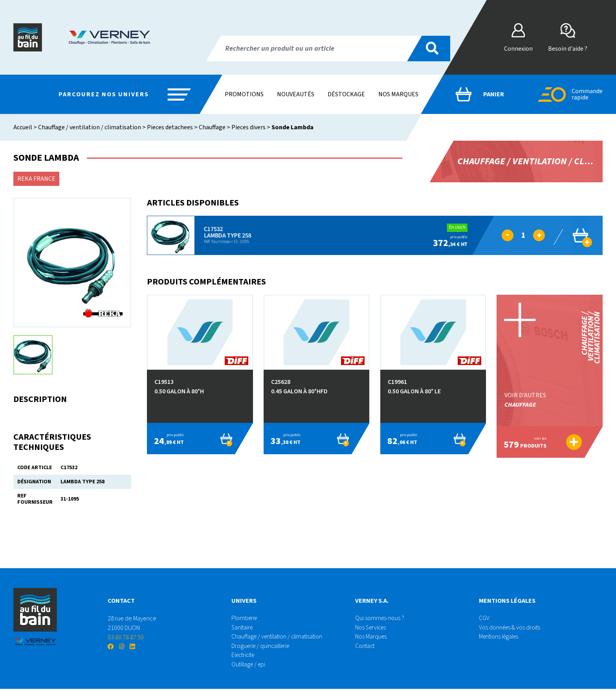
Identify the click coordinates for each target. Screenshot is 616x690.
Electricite (245, 656)
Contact (365, 647)
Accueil (23, 127)
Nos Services (372, 628)
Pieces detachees (170, 127)
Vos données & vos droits (511, 628)
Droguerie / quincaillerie (262, 647)
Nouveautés (296, 94)
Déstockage (346, 94)
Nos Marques (371, 637)
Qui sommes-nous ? (380, 618)
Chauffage (212, 127)
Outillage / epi (250, 666)
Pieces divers (248, 127)
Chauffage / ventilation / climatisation (90, 127)
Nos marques (398, 94)
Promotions (244, 94)
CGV (484, 618)
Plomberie (245, 618)
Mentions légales (500, 637)
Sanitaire (243, 628)
